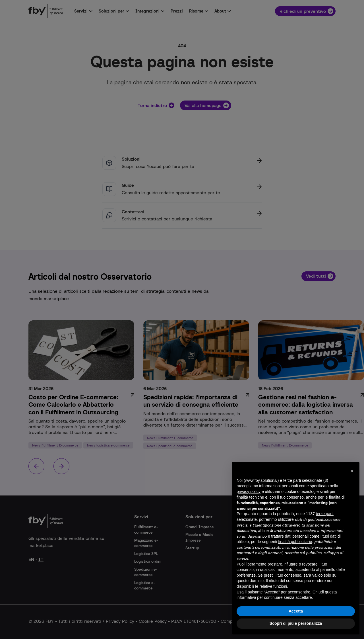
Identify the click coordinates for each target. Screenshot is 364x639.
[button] (352, 471)
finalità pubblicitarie (295, 542)
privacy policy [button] (249, 491)
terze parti (325, 514)
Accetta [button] (296, 611)
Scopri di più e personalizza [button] (296, 623)
